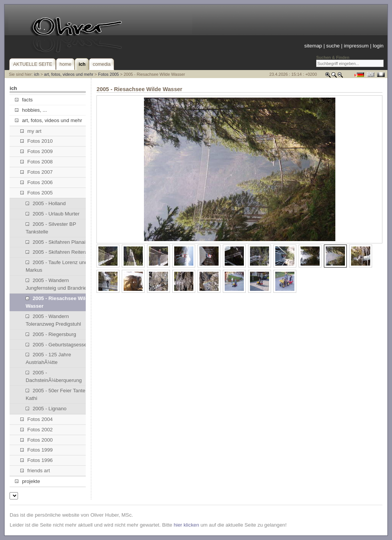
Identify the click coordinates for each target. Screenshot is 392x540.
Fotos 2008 (37, 162)
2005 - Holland (46, 203)
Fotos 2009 (37, 151)
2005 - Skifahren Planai (56, 242)
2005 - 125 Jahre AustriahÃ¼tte (48, 358)
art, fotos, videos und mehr (69, 74)
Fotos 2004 (37, 419)
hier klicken (186, 525)
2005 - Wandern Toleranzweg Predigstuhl (53, 320)
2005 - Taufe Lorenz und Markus (57, 266)
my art (31, 131)
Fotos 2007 (37, 172)
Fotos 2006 (37, 182)
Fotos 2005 (108, 74)
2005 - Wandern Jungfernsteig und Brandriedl (58, 284)
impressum (356, 46)
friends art (35, 471)
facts (24, 100)
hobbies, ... (31, 110)
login (378, 46)
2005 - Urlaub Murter (53, 214)
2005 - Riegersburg (51, 334)
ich (37, 74)
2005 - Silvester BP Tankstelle (51, 228)
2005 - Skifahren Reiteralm (59, 252)
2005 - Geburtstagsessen (58, 345)
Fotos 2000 (37, 440)
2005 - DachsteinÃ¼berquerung (54, 376)
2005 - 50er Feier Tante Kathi (56, 394)
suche (333, 46)
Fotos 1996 (37, 460)
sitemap (313, 46)
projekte (27, 481)
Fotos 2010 (37, 141)
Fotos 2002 (37, 430)
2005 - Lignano (46, 409)
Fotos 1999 (37, 450)
